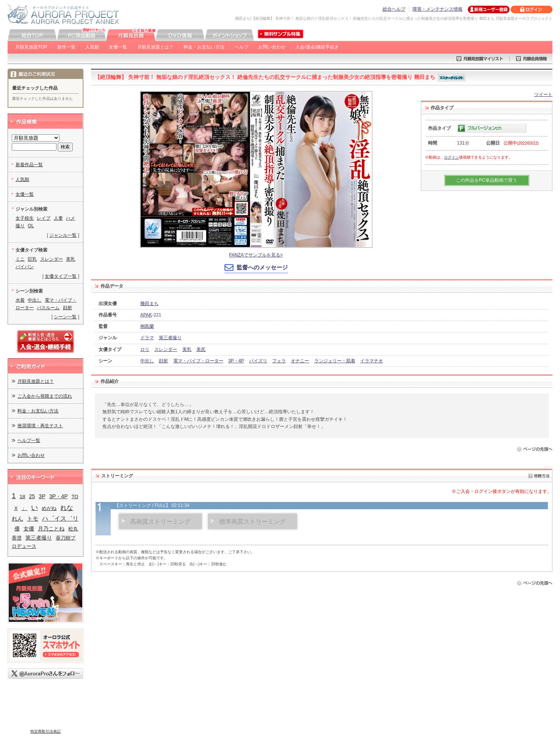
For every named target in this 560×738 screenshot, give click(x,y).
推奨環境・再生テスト (40, 426)
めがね (49, 508)
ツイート (543, 94)
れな (67, 508)
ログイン (452, 157)
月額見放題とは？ (155, 47)
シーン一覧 (65, 317)
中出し (147, 361)
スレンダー (166, 349)
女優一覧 (118, 47)
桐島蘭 (147, 326)
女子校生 (25, 218)
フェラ (279, 361)
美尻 (201, 349)
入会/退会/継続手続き (317, 47)
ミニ (20, 259)
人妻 (58, 218)
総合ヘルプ (394, 9)
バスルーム (48, 308)
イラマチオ (372, 361)
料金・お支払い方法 (204, 47)
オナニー (300, 361)
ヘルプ (242, 47)
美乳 (187, 349)
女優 (29, 529)
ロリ (145, 349)
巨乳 (32, 259)
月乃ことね (51, 529)
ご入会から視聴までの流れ (45, 396)
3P (42, 496)
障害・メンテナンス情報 (438, 9)
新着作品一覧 (29, 165)
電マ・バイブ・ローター (198, 361)
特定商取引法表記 (45, 731)
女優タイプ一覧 (61, 276)
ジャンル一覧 (63, 235)
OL (31, 226)
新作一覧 (66, 47)
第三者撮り (170, 338)
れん (17, 518)
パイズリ (258, 361)
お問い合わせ (272, 47)
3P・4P (236, 361)
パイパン (25, 267)
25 (32, 496)
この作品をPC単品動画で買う (487, 180)
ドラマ (147, 338)
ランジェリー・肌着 (335, 361)
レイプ (44, 218)
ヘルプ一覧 (29, 441)
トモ (33, 519)
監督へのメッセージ (262, 267)
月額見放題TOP (31, 47)
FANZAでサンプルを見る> (256, 255)
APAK (146, 315)
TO (75, 496)
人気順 (92, 47)
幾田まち (149, 304)
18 (22, 496)
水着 (20, 300)
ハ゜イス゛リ (60, 518)
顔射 (163, 361)
